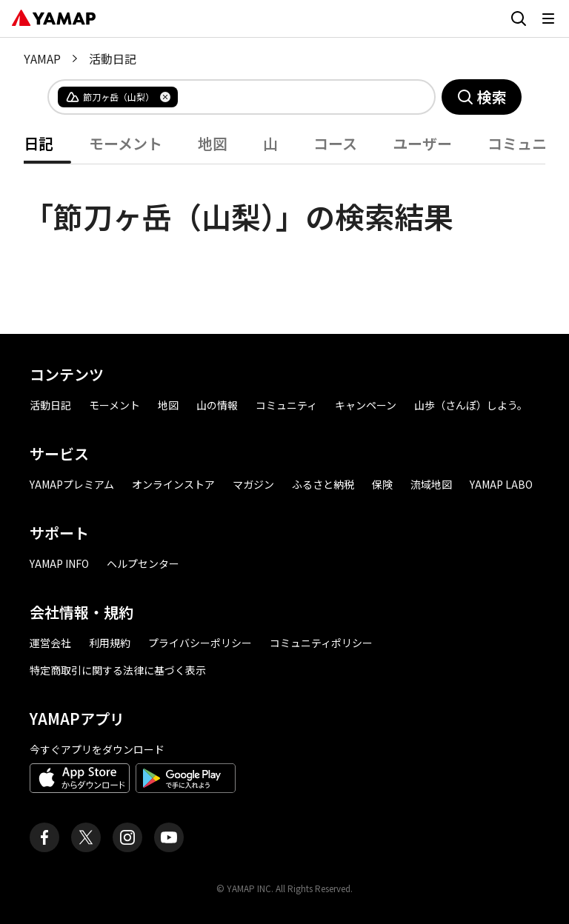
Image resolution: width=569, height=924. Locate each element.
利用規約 (110, 643)
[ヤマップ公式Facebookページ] (44, 837)
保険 (382, 484)
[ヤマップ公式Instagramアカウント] (127, 837)
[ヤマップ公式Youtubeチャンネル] (169, 837)
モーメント (126, 143)
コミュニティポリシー (321, 643)
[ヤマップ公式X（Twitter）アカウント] (86, 837)
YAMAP (42, 58)
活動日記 (50, 405)
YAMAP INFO (59, 563)
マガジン (253, 484)
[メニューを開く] (548, 19)
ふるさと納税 (323, 484)
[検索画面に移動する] (519, 19)
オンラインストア (173, 484)
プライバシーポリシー (200, 643)
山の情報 (217, 405)
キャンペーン (366, 405)
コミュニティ (286, 405)
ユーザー (422, 143)
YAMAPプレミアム (72, 484)
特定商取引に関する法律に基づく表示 (118, 670)
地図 (213, 143)
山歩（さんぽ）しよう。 (471, 405)
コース (335, 143)
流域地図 (431, 484)
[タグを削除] (165, 97)
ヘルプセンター (143, 563)
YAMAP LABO (501, 484)
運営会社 (50, 643)
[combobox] (294, 97)
